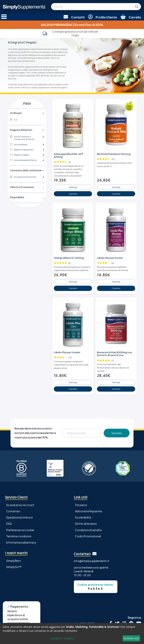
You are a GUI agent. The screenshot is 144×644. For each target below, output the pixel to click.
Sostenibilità (83, 505)
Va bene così (131, 638)
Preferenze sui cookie (20, 518)
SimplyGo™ (14, 555)
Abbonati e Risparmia (88, 499)
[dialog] (72, 633)
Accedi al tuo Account (20, 493)
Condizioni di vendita (88, 518)
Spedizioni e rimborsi (19, 505)
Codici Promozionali (88, 524)
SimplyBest (13, 548)
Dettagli (73, 180)
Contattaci (13, 499)
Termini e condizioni (19, 524)
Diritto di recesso (86, 512)
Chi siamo (81, 493)
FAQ (9, 512)
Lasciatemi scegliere (62, 638)
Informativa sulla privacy (21, 530)
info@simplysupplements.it (91, 549)
